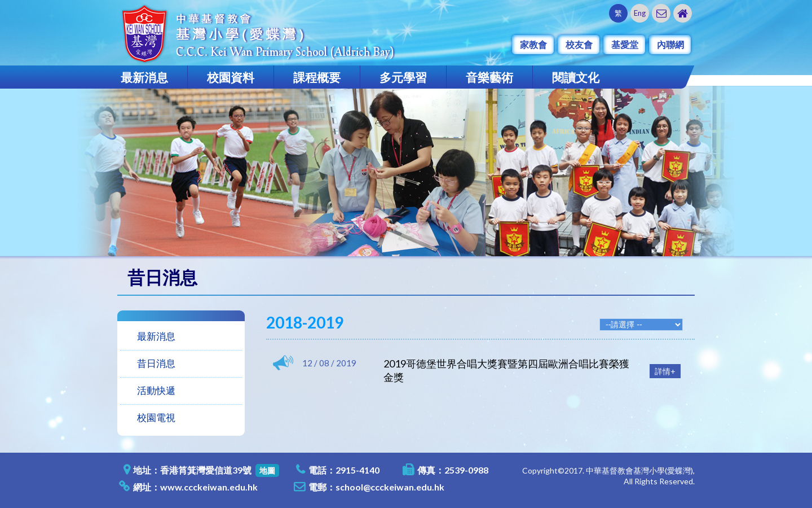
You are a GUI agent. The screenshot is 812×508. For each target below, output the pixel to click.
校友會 (579, 44)
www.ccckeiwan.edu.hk (209, 487)
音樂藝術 (489, 77)
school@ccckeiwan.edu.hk (390, 487)
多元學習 (403, 77)
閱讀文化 (576, 77)
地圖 (267, 470)
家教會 (533, 44)
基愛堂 (625, 44)
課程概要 (317, 77)
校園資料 (231, 77)
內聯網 (670, 44)
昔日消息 (156, 363)
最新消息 (144, 77)
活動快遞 (156, 390)
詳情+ (665, 371)
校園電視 (156, 417)
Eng (640, 13)
